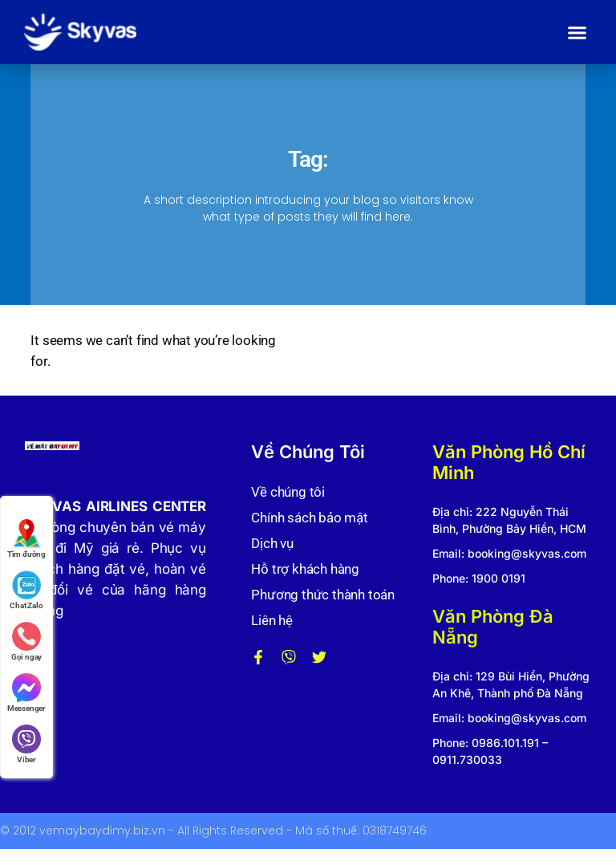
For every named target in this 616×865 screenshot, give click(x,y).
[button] (577, 32)
